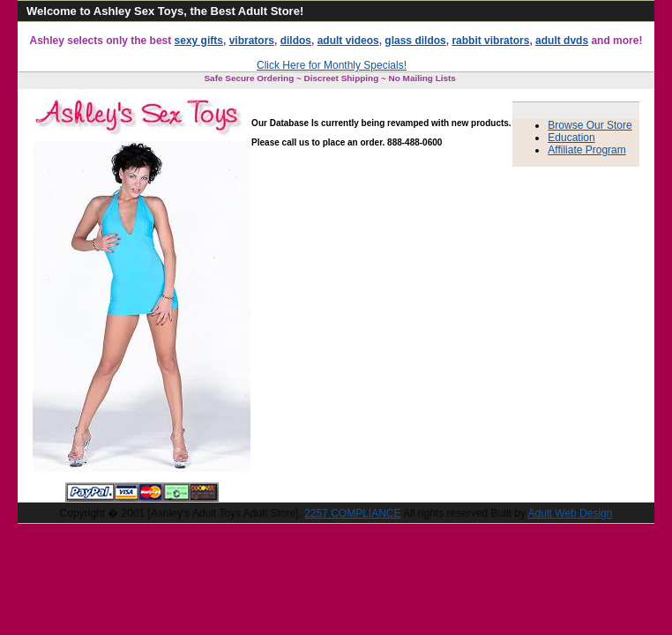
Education (571, 138)
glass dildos (415, 41)
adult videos (348, 41)
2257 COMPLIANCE (352, 513)
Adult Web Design (571, 513)
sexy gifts (199, 41)
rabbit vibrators (490, 41)
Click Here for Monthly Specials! (332, 65)
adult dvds (562, 41)
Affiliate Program (586, 150)
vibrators (252, 41)
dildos (296, 41)
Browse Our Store (590, 125)
